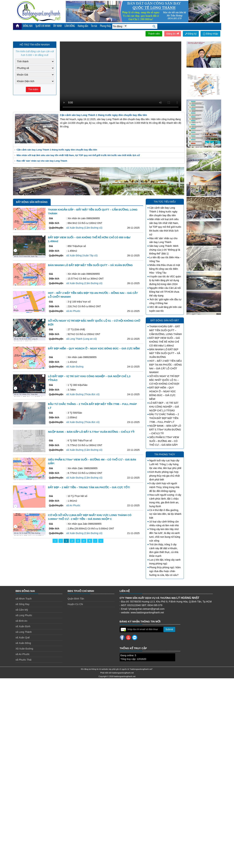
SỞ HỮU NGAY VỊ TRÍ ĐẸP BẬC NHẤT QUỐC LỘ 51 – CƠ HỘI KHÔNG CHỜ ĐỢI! (164, 380)
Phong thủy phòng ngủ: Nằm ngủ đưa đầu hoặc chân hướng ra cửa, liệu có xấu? (165, 571)
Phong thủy (107, 26)
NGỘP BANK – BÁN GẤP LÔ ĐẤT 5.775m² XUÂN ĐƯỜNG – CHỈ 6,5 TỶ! (165, 430)
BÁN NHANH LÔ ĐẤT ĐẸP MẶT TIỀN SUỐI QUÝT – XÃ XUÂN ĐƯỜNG (165, 353)
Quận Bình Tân (76, 599)
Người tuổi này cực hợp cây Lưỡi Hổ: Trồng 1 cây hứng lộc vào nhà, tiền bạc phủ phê (165, 464)
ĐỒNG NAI (28, 26)
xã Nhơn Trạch (24, 599)
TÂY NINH (58, 26)
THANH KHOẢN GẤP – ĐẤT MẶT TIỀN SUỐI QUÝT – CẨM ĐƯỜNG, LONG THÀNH (166, 330)
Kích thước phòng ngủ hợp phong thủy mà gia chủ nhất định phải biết (165, 476)
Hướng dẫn (84, 26)
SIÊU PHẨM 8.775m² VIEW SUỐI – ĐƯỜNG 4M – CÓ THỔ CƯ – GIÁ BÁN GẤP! (164, 441)
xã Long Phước (24, 615)
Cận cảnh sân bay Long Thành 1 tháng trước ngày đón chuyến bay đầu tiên (57, 150)
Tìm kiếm (33, 89)
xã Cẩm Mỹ (22, 610)
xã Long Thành (24, 632)
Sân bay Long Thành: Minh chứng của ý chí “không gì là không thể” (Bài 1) (165, 250)
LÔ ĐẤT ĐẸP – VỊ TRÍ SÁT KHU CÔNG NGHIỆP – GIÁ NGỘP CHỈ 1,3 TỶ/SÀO (164, 407)
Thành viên (154, 34)
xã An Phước (23, 654)
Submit (169, 629)
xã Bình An (22, 621)
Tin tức (95, 26)
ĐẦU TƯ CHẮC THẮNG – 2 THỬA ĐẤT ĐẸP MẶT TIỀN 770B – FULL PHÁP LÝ (164, 418)
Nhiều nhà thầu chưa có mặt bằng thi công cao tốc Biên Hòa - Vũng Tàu (165, 269)
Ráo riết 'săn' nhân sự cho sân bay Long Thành (42, 161)
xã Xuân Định (23, 626)
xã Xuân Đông (23, 643)
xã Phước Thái (24, 660)
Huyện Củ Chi (75, 604)
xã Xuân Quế (23, 638)
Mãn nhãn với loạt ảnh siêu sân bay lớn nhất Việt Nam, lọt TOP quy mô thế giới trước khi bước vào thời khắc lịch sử (78, 155)
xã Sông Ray (23, 604)
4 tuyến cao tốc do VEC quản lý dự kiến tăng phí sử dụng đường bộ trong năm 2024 (165, 280)
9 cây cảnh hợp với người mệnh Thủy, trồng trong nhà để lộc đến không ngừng (164, 487)
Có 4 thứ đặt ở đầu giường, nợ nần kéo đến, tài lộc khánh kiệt (165, 514)
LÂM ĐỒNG (70, 26)
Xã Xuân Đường (24, 649)
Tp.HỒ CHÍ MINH (43, 26)
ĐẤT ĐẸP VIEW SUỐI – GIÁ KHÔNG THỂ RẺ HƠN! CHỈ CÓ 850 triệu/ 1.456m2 (165, 342)
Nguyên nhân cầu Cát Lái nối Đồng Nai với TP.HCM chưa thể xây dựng (165, 292)
